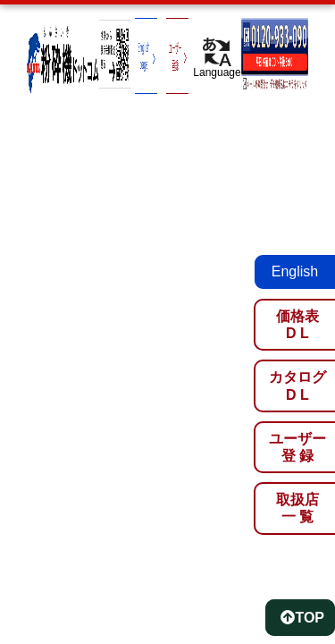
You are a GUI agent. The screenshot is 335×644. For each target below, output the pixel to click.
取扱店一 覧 (297, 508)
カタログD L (297, 386)
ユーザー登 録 (297, 447)
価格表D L (297, 325)
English (295, 271)
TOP (302, 618)
